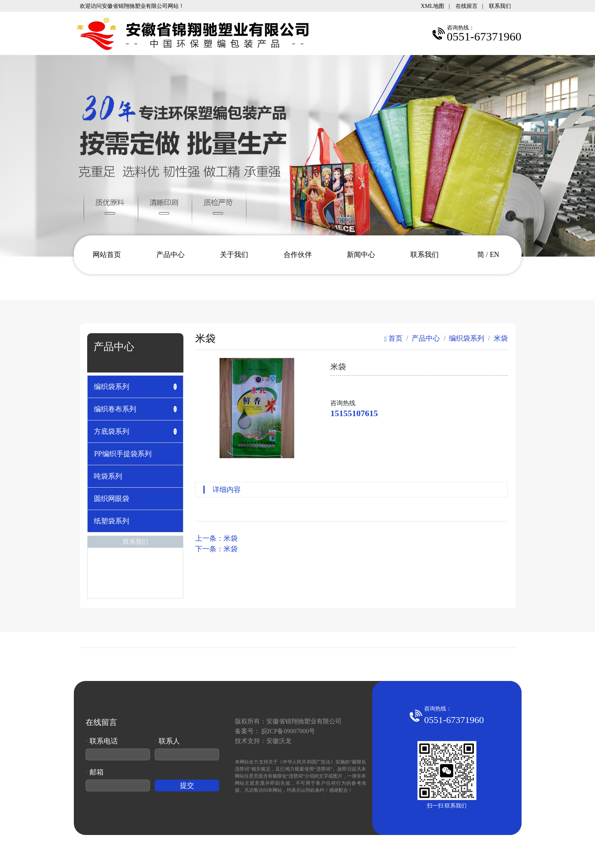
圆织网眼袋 (112, 499)
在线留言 (467, 6)
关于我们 (234, 255)
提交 (187, 785)
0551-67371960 (454, 720)
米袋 (501, 338)
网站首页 (107, 255)
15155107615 (354, 413)
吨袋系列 (108, 476)
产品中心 (170, 255)
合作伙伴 (298, 255)
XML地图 (432, 6)
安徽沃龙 (279, 741)
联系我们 (500, 6)
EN (494, 255)
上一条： (216, 538)
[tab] (135, 387)
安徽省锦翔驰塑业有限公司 (304, 721)
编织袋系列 (467, 338)
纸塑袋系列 (112, 521)
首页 (393, 338)
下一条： (216, 549)
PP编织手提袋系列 (123, 454)
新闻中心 (361, 255)
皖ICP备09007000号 (288, 731)
